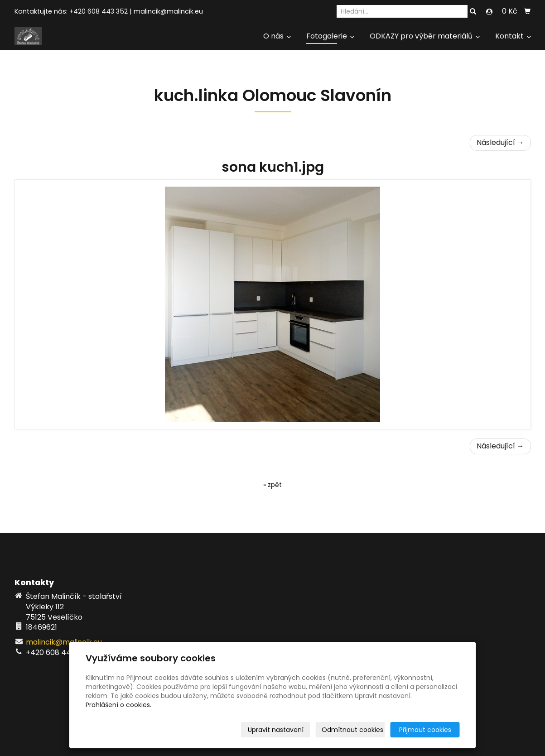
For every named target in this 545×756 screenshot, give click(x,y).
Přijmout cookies (425, 730)
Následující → (500, 142)
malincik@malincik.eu (168, 11)
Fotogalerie (330, 36)
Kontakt (513, 36)
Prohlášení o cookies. (118, 705)
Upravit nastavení (276, 730)
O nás (277, 36)
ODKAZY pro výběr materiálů (425, 36)
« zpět (272, 485)
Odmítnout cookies (352, 730)
